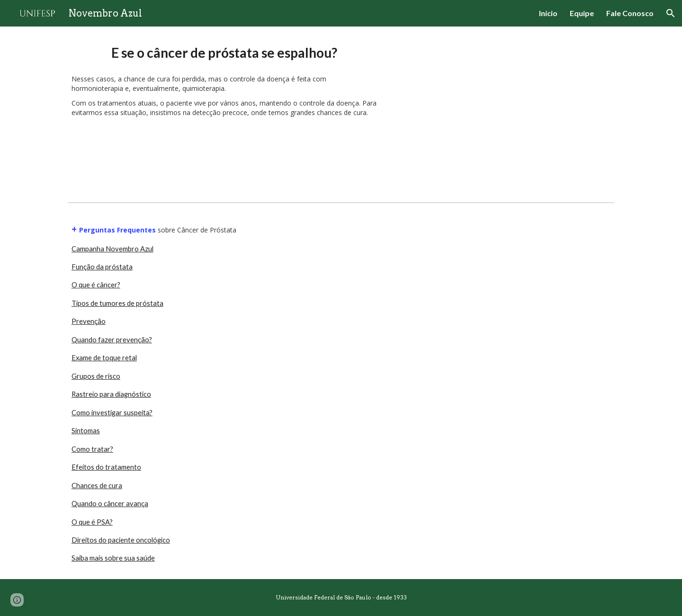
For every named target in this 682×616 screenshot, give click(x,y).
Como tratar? (92, 449)
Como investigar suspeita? (112, 413)
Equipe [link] (582, 13)
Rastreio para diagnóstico (111, 394)
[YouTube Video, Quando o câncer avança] (504, 112)
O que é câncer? (96, 285)
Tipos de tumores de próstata (117, 303)
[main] (224, 53)
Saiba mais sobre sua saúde (113, 558)
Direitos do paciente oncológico (121, 540)
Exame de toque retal (104, 358)
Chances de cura (97, 486)
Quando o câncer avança (110, 504)
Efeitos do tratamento (106, 467)
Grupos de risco (96, 376)
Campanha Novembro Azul (112, 249)
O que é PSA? (92, 522)
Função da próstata (102, 267)
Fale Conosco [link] (630, 13)
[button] (671, 13)
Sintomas (86, 431)
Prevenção (89, 321)
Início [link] (548, 13)
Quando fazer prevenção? (112, 340)
